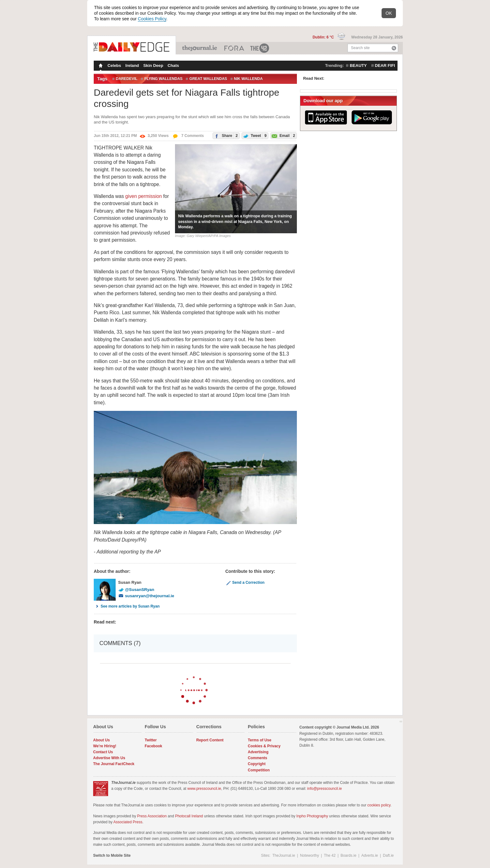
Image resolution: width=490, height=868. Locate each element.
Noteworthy (310, 855)
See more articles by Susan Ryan (127, 606)
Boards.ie (349, 855)
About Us (101, 740)
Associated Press (128, 822)
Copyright (257, 764)
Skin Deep (153, 66)
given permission (144, 196)
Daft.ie (388, 855)
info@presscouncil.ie (325, 789)
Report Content (210, 740)
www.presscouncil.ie (204, 789)
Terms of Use (260, 740)
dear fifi (385, 66)
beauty (358, 66)
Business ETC (234, 48)
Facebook (153, 746)
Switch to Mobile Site (112, 855)
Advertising (258, 752)
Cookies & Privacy (264, 746)
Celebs (114, 66)
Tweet (254, 136)
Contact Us (103, 752)
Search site (360, 48)
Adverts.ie (370, 855)
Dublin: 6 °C (324, 37)
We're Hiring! (105, 746)
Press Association (152, 816)
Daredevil (127, 79)
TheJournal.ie (200, 48)
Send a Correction (245, 583)
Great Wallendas (208, 79)
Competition (259, 770)
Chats (173, 66)
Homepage (100, 66)
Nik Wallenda (248, 79)
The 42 (260, 48)
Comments (257, 758)
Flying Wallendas (163, 79)
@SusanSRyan (136, 590)
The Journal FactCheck (114, 764)
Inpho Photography (312, 816)
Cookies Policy (152, 19)
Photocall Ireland (189, 816)
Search (394, 48)
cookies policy (379, 805)
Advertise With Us (109, 758)
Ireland (132, 66)
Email (283, 136)
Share (225, 136)
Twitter (151, 740)
